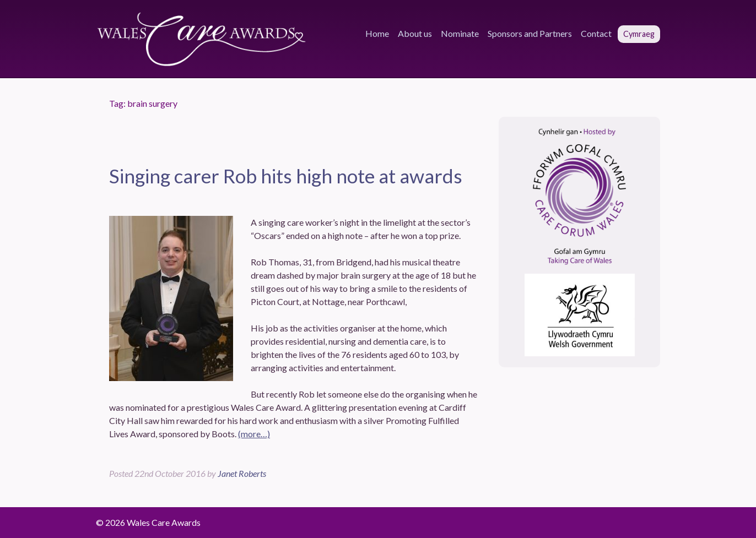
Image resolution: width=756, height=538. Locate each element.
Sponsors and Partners (530, 33)
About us (415, 33)
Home (377, 33)
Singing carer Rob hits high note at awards (286, 176)
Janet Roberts (242, 473)
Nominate (460, 33)
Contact (596, 33)
